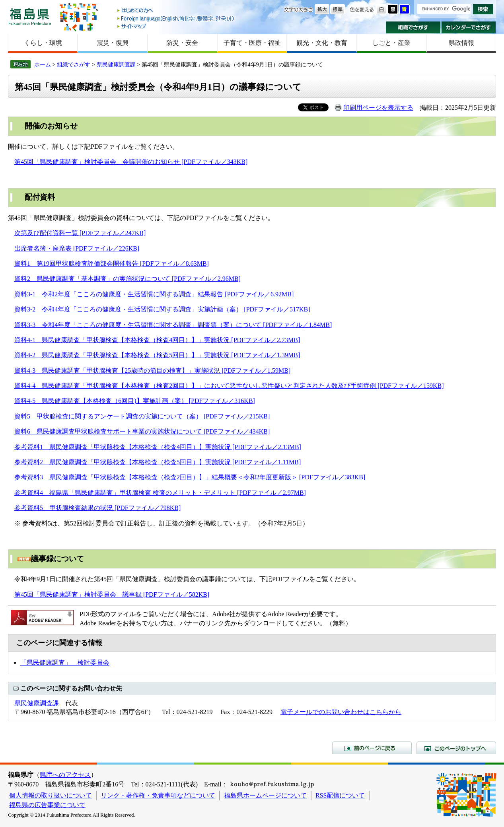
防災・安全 (182, 43)
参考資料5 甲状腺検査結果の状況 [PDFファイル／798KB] (97, 508)
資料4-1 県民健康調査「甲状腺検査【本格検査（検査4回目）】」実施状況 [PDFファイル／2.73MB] (157, 340)
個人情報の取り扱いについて (51, 795)
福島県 (30, 17)
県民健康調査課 (116, 64)
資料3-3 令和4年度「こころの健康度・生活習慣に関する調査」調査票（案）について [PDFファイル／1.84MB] (173, 325)
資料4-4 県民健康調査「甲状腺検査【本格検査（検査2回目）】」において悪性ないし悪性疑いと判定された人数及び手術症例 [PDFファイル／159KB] (229, 386)
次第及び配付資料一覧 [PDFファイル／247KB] (80, 233)
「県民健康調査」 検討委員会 (65, 663)
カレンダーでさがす (469, 27)
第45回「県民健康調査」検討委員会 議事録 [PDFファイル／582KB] (112, 594)
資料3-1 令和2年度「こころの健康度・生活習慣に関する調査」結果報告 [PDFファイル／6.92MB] (154, 294)
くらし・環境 (43, 43)
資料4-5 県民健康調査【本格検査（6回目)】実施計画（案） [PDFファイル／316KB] (135, 401)
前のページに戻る (372, 748)
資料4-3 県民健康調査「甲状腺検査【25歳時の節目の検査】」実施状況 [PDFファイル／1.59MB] (152, 371)
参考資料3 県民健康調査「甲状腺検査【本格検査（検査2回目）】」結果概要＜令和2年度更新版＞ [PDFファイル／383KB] (190, 477)
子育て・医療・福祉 (252, 43)
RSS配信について (340, 795)
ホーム (43, 64)
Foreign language (176, 18)
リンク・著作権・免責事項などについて (158, 795)
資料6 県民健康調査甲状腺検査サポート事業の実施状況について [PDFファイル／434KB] (142, 431)
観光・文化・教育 (322, 43)
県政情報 (461, 43)
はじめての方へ (176, 11)
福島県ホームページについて (265, 795)
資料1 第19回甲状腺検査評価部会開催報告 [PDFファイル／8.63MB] (112, 264)
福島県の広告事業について (47, 805)
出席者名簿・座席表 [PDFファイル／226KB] (77, 248)
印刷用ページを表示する (378, 108)
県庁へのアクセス (65, 775)
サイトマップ (176, 26)
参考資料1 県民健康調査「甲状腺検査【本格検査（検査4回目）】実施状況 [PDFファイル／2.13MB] (158, 447)
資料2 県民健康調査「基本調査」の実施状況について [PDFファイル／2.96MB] (127, 279)
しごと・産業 (391, 43)
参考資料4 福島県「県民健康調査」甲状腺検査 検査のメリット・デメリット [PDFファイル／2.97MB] (160, 493)
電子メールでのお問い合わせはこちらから (341, 712)
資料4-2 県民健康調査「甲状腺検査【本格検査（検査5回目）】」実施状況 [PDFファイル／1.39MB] (157, 355)
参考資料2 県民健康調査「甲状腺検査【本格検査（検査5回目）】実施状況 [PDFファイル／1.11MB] (158, 462)
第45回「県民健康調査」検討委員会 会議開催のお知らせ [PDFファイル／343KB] (131, 162)
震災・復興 (113, 43)
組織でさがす (413, 27)
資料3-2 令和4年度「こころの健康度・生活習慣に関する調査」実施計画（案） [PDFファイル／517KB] (162, 309)
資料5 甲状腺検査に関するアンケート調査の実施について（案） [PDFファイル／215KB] (142, 416)
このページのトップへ (456, 748)
